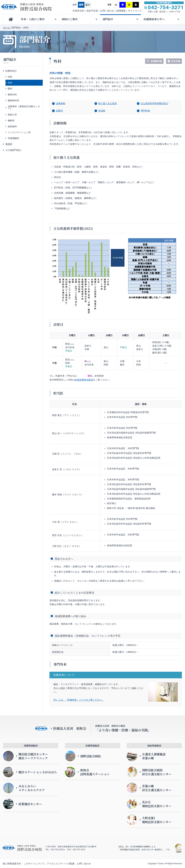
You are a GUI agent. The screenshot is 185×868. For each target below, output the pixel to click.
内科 (10, 77)
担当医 (102, 111)
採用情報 (121, 11)
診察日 (59, 111)
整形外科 (12, 95)
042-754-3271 (166, 7)
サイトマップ (135, 11)
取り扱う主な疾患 (108, 103)
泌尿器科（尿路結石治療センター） (24, 108)
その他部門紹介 (13, 150)
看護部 (9, 144)
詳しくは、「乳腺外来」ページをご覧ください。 (79, 700)
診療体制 (61, 103)
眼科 (10, 89)
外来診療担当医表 (84, 380)
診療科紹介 (11, 71)
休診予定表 (92, 11)
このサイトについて (34, 864)
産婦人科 (12, 115)
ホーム (7, 28)
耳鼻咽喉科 (13, 138)
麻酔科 (11, 121)
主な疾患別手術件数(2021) (154, 103)
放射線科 (12, 126)
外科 (10, 83)
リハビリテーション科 (19, 132)
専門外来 (145, 111)
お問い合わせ (107, 11)
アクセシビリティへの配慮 (61, 864)
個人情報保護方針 (12, 864)
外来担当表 (78, 11)
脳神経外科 (13, 100)
